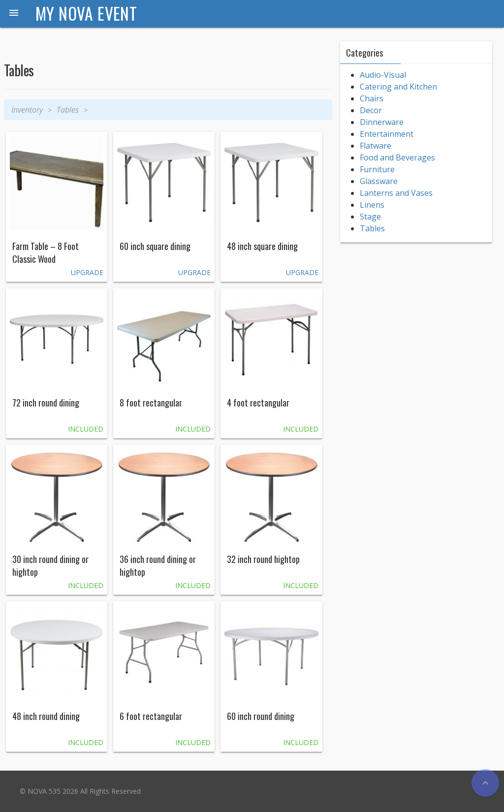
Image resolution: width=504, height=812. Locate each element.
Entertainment (387, 134)
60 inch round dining (261, 716)
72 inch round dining (46, 403)
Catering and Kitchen (398, 87)
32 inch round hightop (263, 559)
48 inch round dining (46, 716)
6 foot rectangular (151, 716)
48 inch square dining (262, 246)
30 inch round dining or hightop (50, 565)
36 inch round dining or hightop (158, 565)
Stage (370, 217)
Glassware (379, 181)
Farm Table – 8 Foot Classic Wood (46, 252)
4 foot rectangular (258, 403)
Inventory (27, 110)
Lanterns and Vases (396, 193)
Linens (372, 205)
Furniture (377, 169)
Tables (68, 110)
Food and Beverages (397, 157)
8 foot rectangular (151, 403)
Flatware (376, 146)
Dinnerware (382, 122)
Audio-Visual (383, 75)
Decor (371, 110)
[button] (14, 14)
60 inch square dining (155, 246)
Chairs (372, 98)
